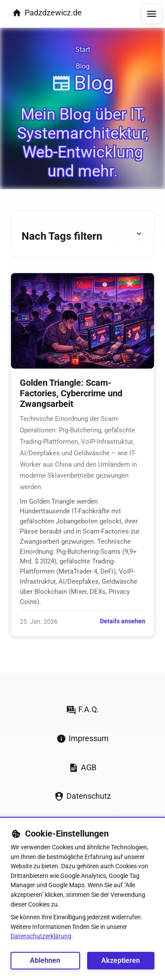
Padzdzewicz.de (47, 13)
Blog (83, 66)
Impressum (83, 739)
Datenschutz (83, 796)
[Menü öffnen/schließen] (152, 14)
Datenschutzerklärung (41, 936)
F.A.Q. (83, 710)
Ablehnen (45, 960)
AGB (83, 768)
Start (83, 49)
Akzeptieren (121, 960)
